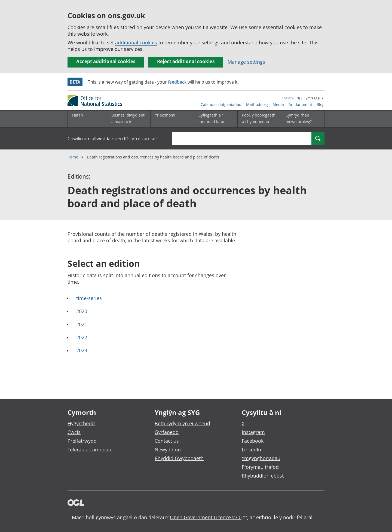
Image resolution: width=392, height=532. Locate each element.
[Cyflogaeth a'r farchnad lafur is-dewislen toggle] (216, 119)
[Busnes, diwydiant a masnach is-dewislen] (128, 119)
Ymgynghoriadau (261, 458)
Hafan (78, 115)
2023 (82, 350)
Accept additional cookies (106, 61)
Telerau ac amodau (89, 450)
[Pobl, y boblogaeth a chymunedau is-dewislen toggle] (259, 119)
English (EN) (291, 98)
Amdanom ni (300, 104)
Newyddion (168, 450)
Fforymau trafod (260, 467)
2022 (82, 337)
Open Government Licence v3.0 (206, 517)
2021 (82, 324)
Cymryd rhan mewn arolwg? (299, 118)
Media (278, 104)
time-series (89, 298)
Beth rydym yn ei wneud (182, 423)
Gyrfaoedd (167, 432)
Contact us (167, 441)
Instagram (253, 432)
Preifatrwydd (82, 441)
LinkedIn (251, 450)
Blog (321, 104)
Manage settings (246, 62)
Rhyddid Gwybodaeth (179, 458)
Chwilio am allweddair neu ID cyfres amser (112, 138)
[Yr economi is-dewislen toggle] (172, 119)
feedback (177, 82)
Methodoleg (257, 104)
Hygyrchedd (81, 423)
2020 (82, 311)
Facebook (253, 441)
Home (73, 157)
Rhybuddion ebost (263, 476)
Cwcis (74, 432)
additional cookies (136, 42)
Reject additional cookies (186, 61)
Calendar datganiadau (221, 104)
